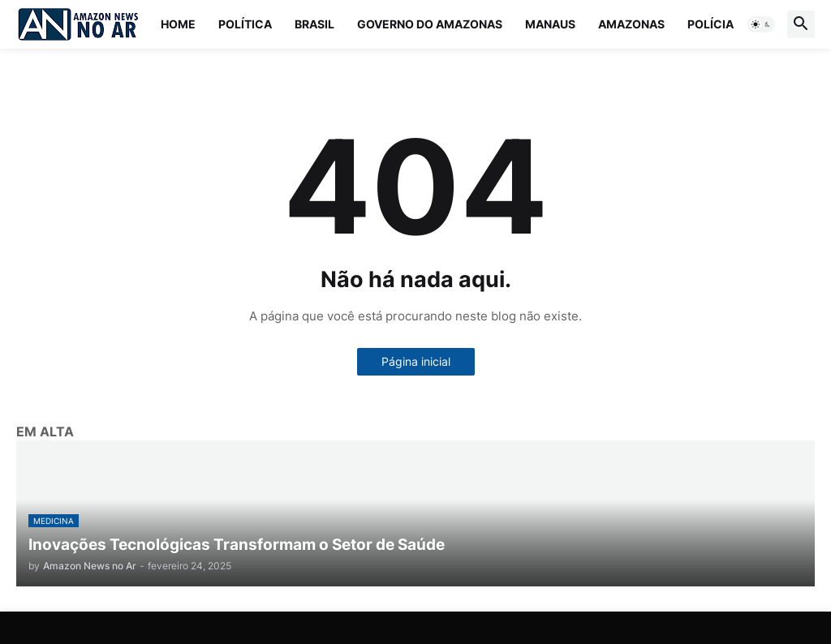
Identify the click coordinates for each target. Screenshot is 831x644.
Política (245, 24)
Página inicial (416, 361)
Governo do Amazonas (430, 24)
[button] (761, 24)
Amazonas (631, 24)
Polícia (710, 24)
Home (178, 24)
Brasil (314, 24)
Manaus (550, 24)
